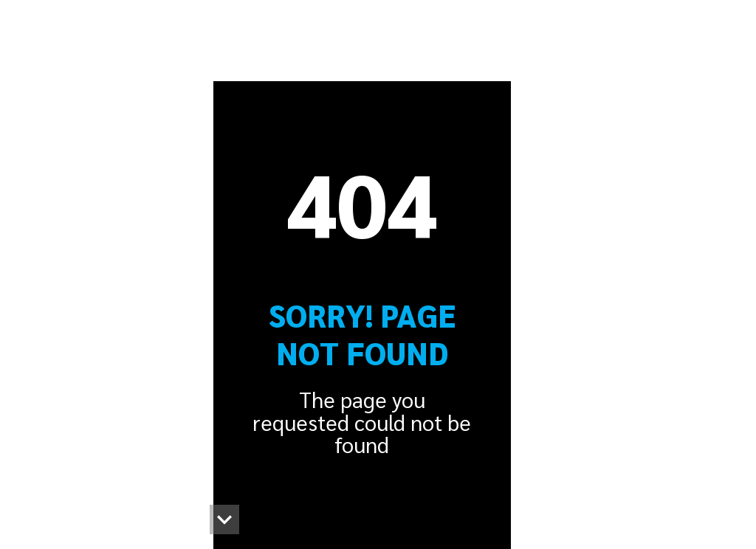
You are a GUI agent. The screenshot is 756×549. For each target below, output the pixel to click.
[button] (224, 519)
